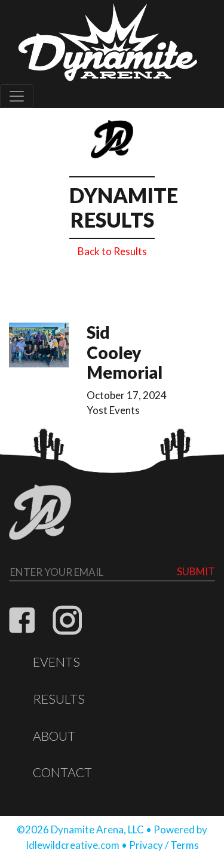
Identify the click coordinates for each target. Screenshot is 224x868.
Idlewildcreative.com (73, 845)
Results (59, 699)
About (54, 736)
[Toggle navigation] (17, 96)
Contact (62, 772)
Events (56, 662)
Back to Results (112, 251)
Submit (196, 571)
